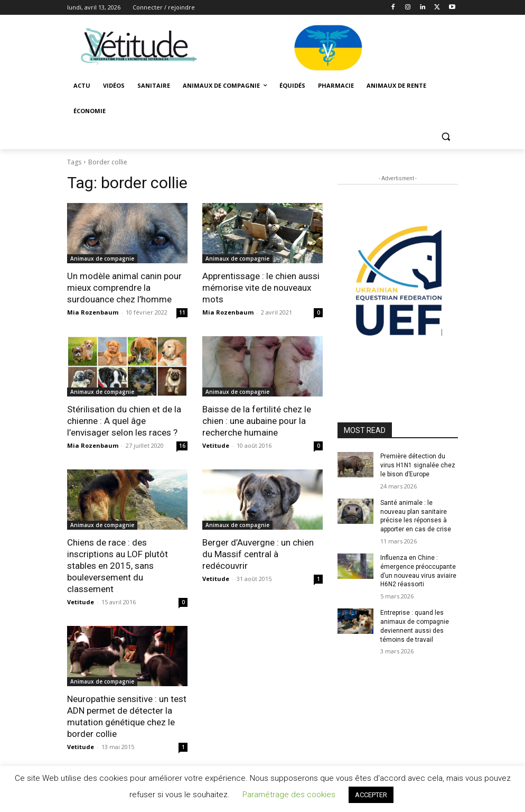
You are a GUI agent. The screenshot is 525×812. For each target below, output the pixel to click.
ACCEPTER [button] (371, 795)
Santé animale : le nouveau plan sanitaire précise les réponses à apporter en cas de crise (416, 516)
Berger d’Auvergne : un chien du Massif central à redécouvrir (258, 554)
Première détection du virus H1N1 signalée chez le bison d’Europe (418, 465)
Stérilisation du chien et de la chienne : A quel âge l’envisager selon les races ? (124, 421)
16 (182, 446)
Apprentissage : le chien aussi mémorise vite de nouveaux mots (261, 288)
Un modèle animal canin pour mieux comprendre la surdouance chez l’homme (124, 288)
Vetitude (216, 445)
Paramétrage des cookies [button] (289, 795)
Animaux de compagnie (102, 259)
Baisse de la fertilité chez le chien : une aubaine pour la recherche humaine (257, 421)
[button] (446, 137)
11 (182, 312)
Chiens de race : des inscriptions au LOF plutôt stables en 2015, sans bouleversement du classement (118, 566)
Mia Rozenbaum (93, 312)
